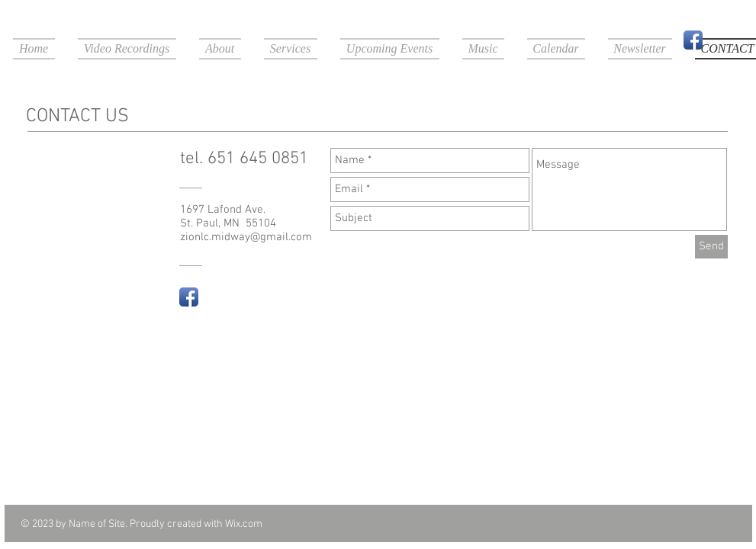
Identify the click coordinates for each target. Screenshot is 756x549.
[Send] (711, 247)
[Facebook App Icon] (693, 40)
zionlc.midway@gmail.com (246, 237)
